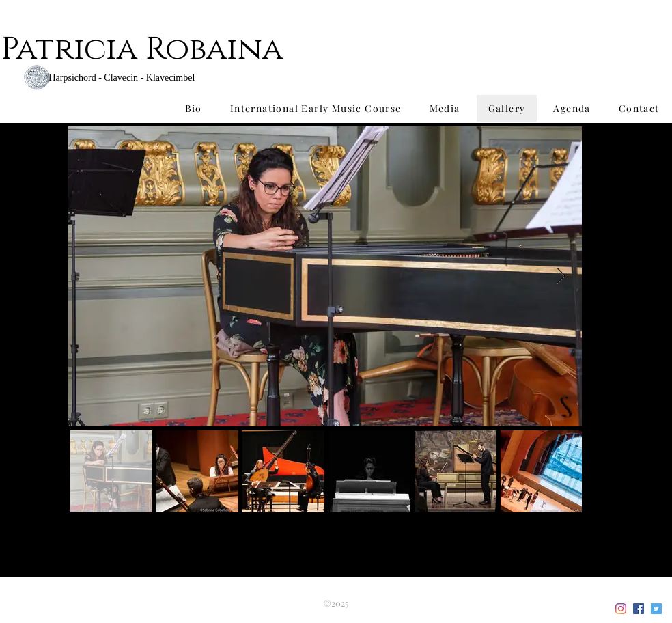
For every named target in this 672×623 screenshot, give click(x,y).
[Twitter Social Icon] (656, 609)
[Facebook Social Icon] (639, 609)
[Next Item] (561, 276)
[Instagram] (621, 609)
